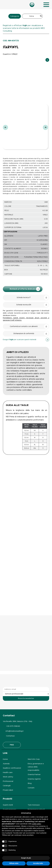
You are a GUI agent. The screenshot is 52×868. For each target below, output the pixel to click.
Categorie (15, 16)
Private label (8, 790)
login (25, 25)
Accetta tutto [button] (38, 863)
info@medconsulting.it (15, 731)
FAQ (12, 745)
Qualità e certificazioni (12, 768)
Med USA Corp (34, 759)
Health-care (8, 772)
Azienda (6, 764)
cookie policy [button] (36, 824)
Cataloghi (7, 786)
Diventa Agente (34, 779)
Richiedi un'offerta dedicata (25, 289)
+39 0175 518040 (13, 726)
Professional (8, 781)
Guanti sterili (8, 805)
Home (5, 759)
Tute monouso (34, 805)
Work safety (8, 777)
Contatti (31, 788)
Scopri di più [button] (26, 858)
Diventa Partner (34, 775)
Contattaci (10, 736)
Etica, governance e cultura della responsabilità (36, 767)
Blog (30, 783)
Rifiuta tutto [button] (14, 863)
